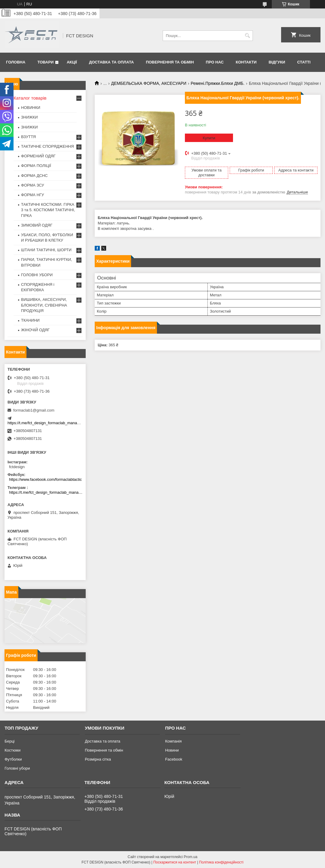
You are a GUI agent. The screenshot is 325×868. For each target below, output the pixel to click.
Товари (45, 62)
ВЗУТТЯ (28, 137)
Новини (172, 750)
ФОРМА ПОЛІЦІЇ (36, 166)
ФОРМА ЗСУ (33, 185)
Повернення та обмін (170, 62)
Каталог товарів (30, 98)
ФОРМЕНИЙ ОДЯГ (38, 156)
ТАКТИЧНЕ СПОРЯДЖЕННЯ (48, 146)
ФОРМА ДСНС (34, 176)
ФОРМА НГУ (32, 195)
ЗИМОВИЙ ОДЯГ (37, 225)
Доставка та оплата (111, 62)
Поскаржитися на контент (175, 862)
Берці (9, 741)
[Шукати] (248, 36)
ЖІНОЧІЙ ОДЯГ (35, 330)
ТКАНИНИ (30, 320)
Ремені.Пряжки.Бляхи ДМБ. (218, 83)
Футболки (13, 759)
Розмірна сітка (98, 759)
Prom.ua (190, 857)
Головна (16, 62)
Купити (209, 138)
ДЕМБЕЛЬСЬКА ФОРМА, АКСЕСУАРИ (149, 83)
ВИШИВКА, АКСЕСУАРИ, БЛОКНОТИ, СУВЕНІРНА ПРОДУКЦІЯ (44, 305)
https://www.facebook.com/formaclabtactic (45, 479)
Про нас (215, 62)
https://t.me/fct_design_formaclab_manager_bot (49, 423)
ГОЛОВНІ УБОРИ (37, 275)
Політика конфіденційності (221, 862)
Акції (72, 62)
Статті (304, 62)
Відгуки (277, 62)
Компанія (173, 741)
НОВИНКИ (31, 108)
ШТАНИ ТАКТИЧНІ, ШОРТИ (46, 250)
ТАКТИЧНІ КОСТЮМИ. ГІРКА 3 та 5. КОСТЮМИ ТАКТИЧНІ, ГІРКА (48, 210)
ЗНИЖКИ (29, 117)
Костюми (12, 750)
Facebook (174, 759)
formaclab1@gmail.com (34, 410)
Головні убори (17, 768)
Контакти (246, 62)
